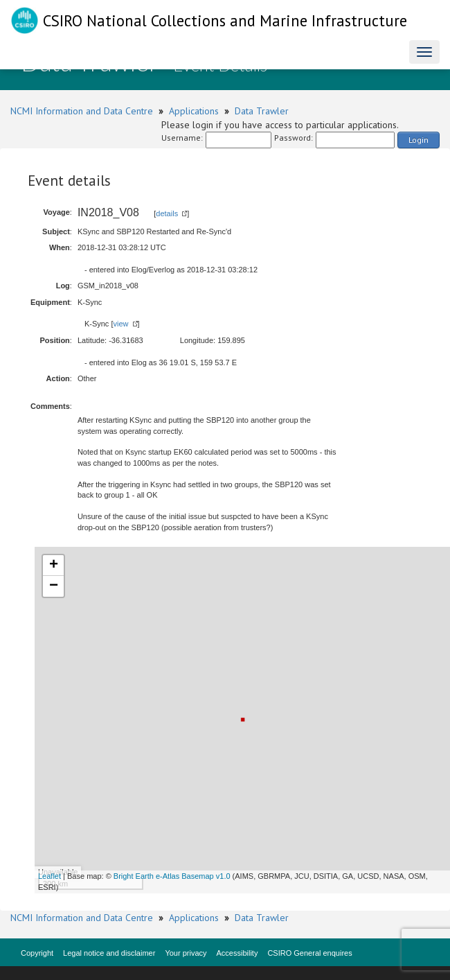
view (120, 324)
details (167, 213)
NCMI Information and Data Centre (82, 111)
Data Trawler (262, 111)
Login (418, 140)
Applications (194, 111)
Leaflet (49, 876)
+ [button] (54, 566)
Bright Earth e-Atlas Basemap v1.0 (172, 876)
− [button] (54, 586)
